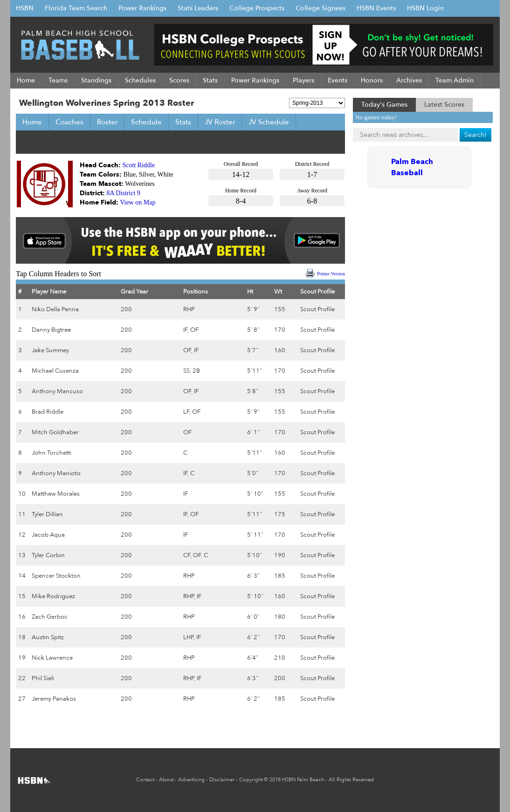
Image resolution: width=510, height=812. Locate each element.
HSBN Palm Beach (303, 780)
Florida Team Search (76, 8)
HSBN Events (376, 8)
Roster (107, 122)
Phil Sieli (43, 678)
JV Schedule (269, 122)
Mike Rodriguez (53, 596)
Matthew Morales (56, 494)
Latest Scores (444, 105)
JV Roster (220, 122)
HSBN (25, 8)
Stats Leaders (198, 8)
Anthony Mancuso (57, 391)
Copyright (251, 780)
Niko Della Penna (55, 309)
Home (32, 122)
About (166, 780)
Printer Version (331, 274)
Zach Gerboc (50, 617)
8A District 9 (124, 193)
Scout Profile (317, 309)
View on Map (138, 202)
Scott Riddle (139, 165)
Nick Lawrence (52, 658)
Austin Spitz (48, 637)
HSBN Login (425, 8)
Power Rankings (142, 8)
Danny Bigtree (51, 330)
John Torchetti (52, 453)
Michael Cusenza (55, 371)
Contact (145, 780)
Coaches (69, 122)
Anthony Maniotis (56, 473)
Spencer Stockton (56, 576)
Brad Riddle (48, 412)
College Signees (320, 8)
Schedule (146, 122)
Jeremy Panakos (54, 699)
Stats (183, 122)
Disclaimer (222, 780)
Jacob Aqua (48, 535)
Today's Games (384, 105)
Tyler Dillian (47, 514)
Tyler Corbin (48, 555)
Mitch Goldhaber (55, 432)
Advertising (191, 780)
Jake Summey (50, 350)
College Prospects (257, 8)
